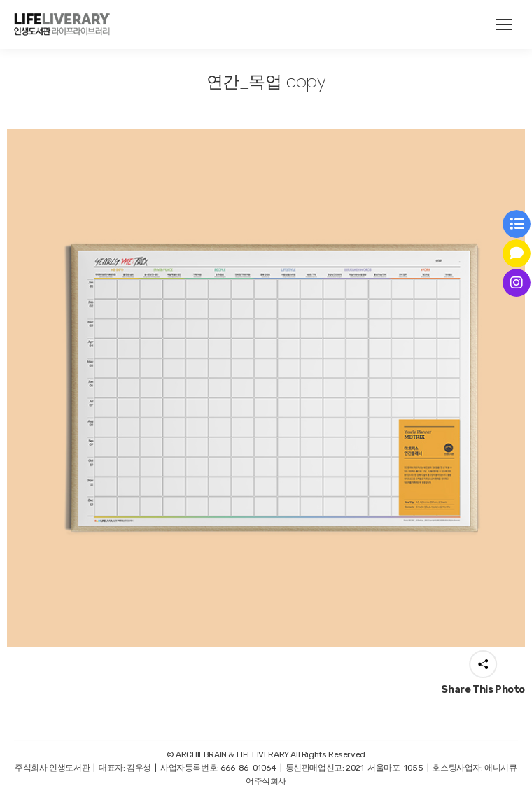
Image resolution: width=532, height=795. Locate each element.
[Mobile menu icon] (504, 24)
